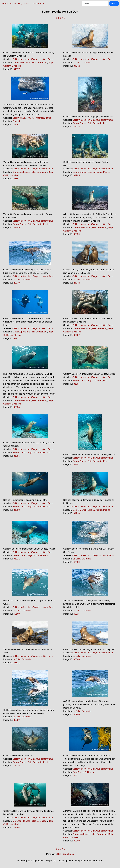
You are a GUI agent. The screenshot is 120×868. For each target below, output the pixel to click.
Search (28, 3)
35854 (17, 179)
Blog (20, 3)
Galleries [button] (38, 3)
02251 (17, 338)
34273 (77, 283)
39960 (77, 841)
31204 (77, 384)
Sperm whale (19, 118)
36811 (17, 663)
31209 (17, 227)
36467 (77, 335)
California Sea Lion (22, 276)
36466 (17, 828)
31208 (17, 510)
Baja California (95, 123)
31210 (77, 513)
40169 (17, 614)
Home (5, 3)
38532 (77, 775)
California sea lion (21, 59)
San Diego (78, 772)
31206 (17, 456)
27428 (77, 126)
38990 (77, 714)
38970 (17, 283)
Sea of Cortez (80, 123)
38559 (77, 234)
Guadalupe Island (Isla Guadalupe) (30, 332)
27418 (17, 765)
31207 (77, 464)
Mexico (17, 66)
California (86, 62)
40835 (77, 614)
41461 (17, 124)
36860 (77, 659)
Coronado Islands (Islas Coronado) (30, 62)
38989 (17, 720)
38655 (17, 407)
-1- (56, 18)
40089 (77, 562)
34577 (17, 69)
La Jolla (77, 62)
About (13, 3)
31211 (17, 559)
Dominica (18, 121)
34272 (77, 66)
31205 (77, 175)
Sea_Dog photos (66, 854)
